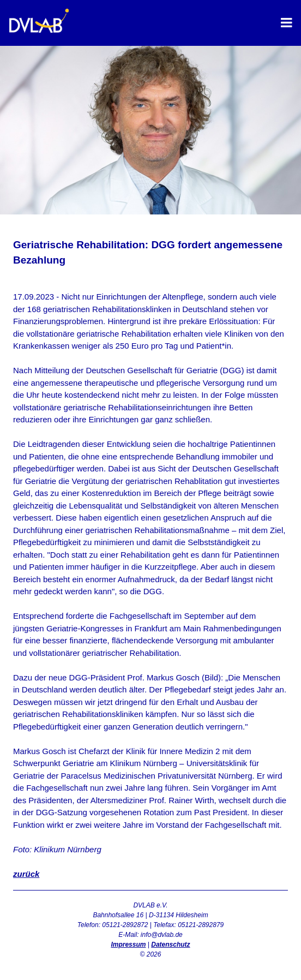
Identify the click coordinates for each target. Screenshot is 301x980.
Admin (150, 964)
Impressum (128, 945)
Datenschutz (170, 945)
